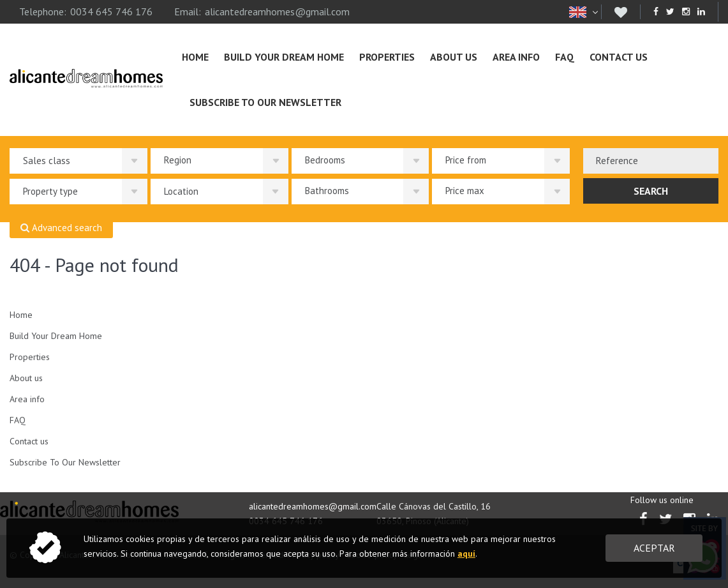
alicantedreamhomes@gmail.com (277, 11)
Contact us (619, 57)
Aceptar (654, 548)
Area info (516, 57)
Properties (387, 57)
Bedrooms (325, 160)
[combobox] (651, 161)
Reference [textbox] (617, 161)
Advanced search (61, 228)
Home (195, 57)
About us (454, 57)
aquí (466, 554)
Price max (465, 191)
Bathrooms (327, 191)
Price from (466, 160)
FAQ (565, 57)
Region (178, 160)
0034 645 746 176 (111, 11)
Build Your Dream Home (284, 57)
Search (651, 191)
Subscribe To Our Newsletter (265, 102)
